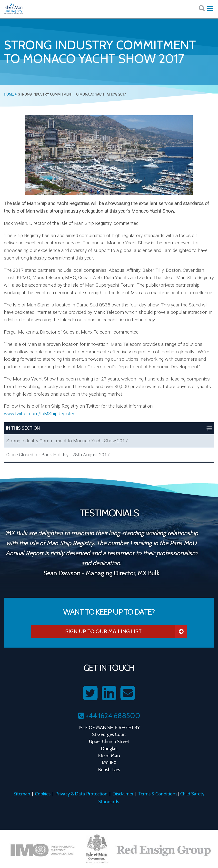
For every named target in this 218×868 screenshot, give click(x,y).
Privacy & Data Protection (81, 794)
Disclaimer (123, 794)
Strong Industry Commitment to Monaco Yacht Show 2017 (67, 441)
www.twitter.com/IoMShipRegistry (39, 414)
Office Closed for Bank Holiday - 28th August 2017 (58, 455)
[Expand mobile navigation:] (210, 9)
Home (10, 94)
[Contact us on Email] (128, 693)
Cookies (43, 794)
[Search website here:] (202, 8)
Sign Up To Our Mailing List (126, 631)
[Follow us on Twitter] (90, 693)
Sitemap (22, 794)
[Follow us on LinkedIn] (109, 693)
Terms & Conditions (158, 794)
